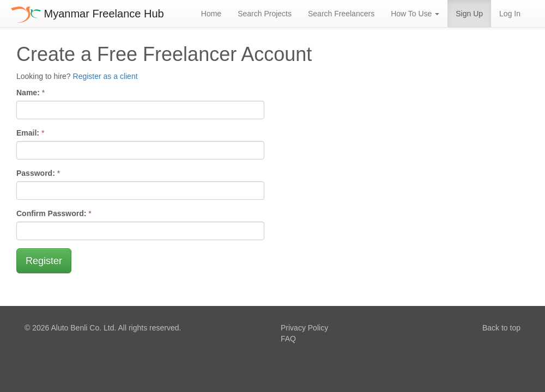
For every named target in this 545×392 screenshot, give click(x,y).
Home (211, 14)
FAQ (288, 339)
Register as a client (105, 76)
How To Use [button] (415, 14)
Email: (28, 133)
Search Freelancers (341, 14)
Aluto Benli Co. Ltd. (83, 328)
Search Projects (265, 14)
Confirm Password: (51, 213)
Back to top (501, 328)
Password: (36, 173)
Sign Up (469, 14)
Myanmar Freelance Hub (87, 14)
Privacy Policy (304, 328)
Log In (510, 14)
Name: (28, 93)
